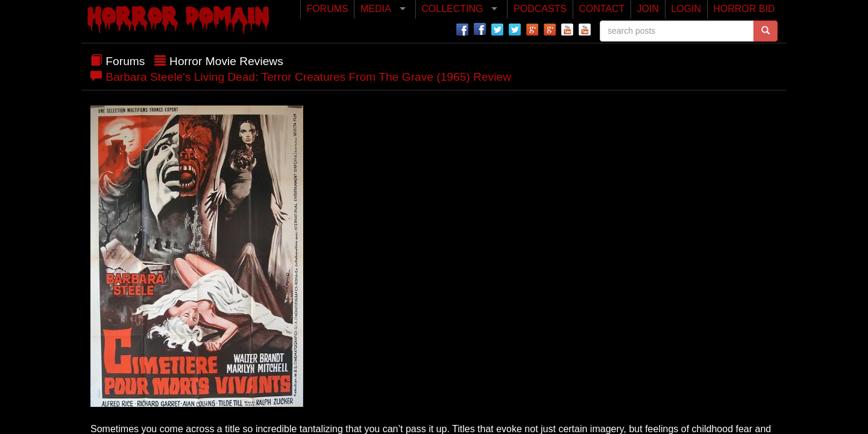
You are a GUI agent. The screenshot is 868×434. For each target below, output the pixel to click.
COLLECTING (452, 9)
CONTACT (602, 9)
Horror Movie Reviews (226, 61)
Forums (125, 61)
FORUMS (327, 9)
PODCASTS (540, 9)
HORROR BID (744, 9)
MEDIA (376, 9)
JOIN (648, 9)
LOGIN (686, 9)
